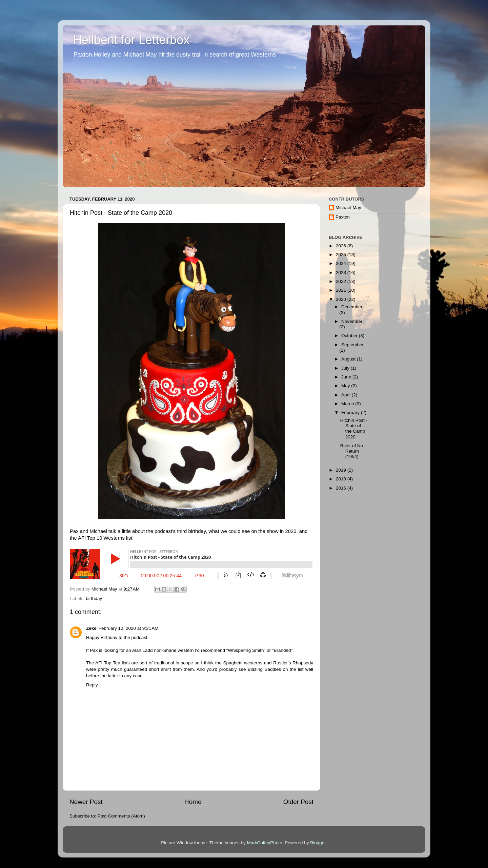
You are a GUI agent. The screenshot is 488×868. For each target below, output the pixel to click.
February (351, 412)
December (352, 307)
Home (193, 802)
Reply (92, 685)
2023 (342, 273)
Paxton (343, 217)
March (348, 404)
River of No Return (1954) (352, 451)
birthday (94, 598)
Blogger (318, 843)
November (352, 321)
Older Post (298, 802)
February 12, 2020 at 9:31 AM (129, 628)
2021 (342, 290)
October (350, 336)
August (349, 359)
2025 (342, 255)
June (347, 377)
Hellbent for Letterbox (131, 40)
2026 (342, 246)
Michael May (348, 208)
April (347, 395)
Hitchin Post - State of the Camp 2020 (354, 429)
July (346, 368)
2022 (342, 281)
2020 (342, 299)
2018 (342, 479)
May (346, 386)
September (352, 345)
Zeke (91, 628)
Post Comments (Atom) (121, 816)
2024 (342, 263)
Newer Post (86, 802)
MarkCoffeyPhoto (265, 843)
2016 (342, 488)
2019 (342, 470)
